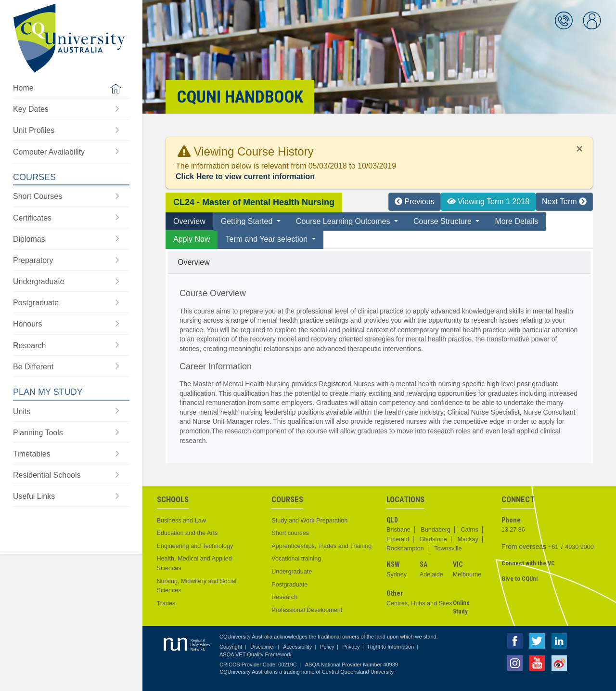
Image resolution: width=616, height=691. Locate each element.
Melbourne (467, 574)
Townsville (448, 548)
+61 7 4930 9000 (571, 547)
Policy (327, 647)
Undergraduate (292, 572)
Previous (415, 202)
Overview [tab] (189, 221)
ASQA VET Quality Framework (256, 654)
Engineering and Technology (195, 546)
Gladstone (433, 539)
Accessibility (297, 647)
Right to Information (391, 647)
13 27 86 (513, 530)
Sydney (397, 574)
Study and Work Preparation (309, 521)
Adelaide (431, 574)
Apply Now (192, 239)
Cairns (469, 530)
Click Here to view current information (245, 176)
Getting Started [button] (248, 221)
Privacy (351, 647)
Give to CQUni (520, 579)
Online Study (461, 607)
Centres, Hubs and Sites (419, 603)
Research (284, 597)
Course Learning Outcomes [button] (344, 221)
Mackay (468, 539)
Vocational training (296, 559)
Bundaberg (436, 530)
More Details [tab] (516, 221)
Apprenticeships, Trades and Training (321, 546)
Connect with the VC (528, 563)
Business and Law (181, 521)
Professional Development (307, 610)
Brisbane (398, 530)
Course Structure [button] (443, 221)
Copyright (231, 647)
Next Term (564, 202)
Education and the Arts (187, 533)
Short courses (290, 533)
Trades (166, 603)
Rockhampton (405, 548)
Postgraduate (289, 585)
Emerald (398, 539)
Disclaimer (263, 647)
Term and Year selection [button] (267, 239)
